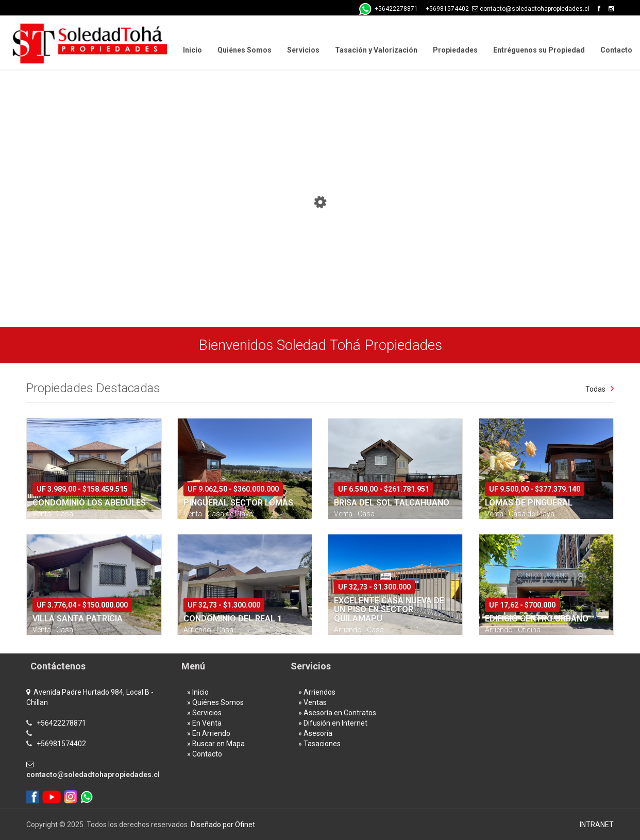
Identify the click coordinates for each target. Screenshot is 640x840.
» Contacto (205, 754)
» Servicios (204, 713)
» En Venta (204, 723)
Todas (595, 389)
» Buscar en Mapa (216, 744)
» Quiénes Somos (215, 702)
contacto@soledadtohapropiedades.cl (93, 775)
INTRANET (597, 825)
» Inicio (198, 692)
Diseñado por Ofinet (223, 825)
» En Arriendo (209, 733)
